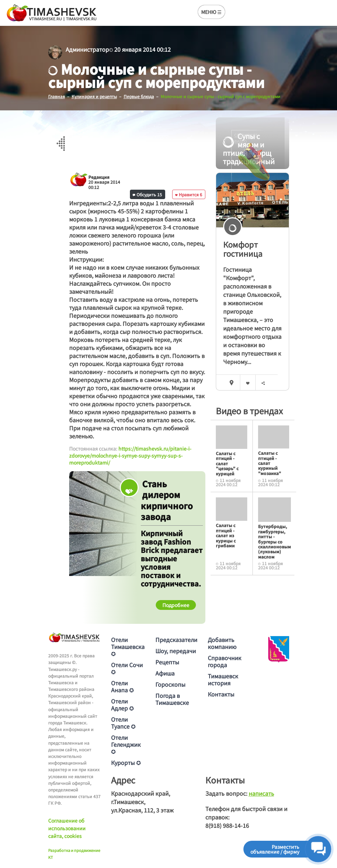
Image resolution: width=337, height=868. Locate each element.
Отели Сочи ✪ (127, 668)
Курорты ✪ (126, 763)
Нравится (189, 194)
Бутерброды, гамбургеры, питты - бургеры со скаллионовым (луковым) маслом (274, 541)
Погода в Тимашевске (172, 699)
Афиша (165, 673)
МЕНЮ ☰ (211, 12)
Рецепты (167, 662)
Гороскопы (170, 684)
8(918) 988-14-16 (227, 825)
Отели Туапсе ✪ (123, 723)
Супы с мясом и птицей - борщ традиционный (247, 149)
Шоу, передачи (176, 651)
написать (261, 793)
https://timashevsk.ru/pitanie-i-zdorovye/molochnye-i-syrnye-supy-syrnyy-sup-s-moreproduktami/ (130, 455)
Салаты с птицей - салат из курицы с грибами (226, 535)
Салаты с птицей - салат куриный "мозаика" (270, 463)
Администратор (87, 49)
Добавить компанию (222, 643)
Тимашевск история (223, 679)
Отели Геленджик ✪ (126, 744)
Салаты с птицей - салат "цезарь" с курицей (227, 463)
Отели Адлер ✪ (122, 705)
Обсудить (147, 194)
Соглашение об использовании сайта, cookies (67, 828)
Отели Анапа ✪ (122, 686)
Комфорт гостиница (243, 249)
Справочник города (225, 661)
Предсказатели (176, 640)
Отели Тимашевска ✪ (128, 647)
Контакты (221, 694)
